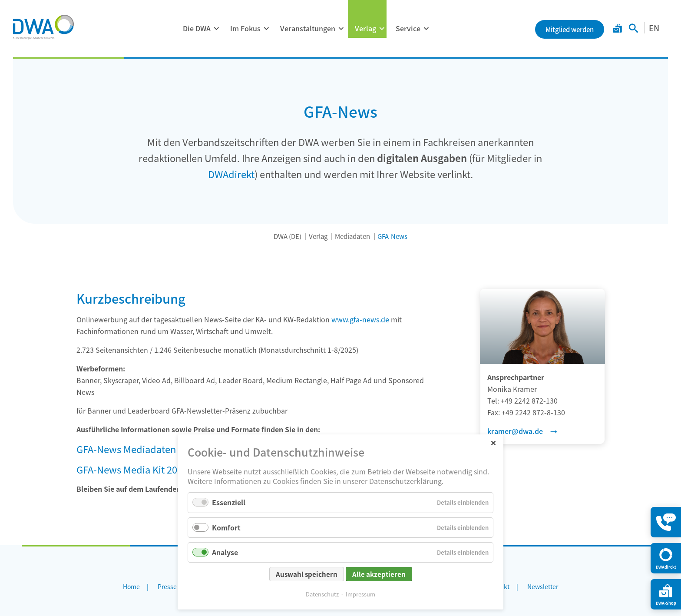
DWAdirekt (231, 174)
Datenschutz (322, 594)
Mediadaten (352, 236)
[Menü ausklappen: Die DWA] (216, 29)
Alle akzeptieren (379, 574)
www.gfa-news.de (360, 319)
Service (408, 28)
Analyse (225, 552)
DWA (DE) (288, 236)
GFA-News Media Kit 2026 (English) (152, 469)
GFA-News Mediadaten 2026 (138, 449)
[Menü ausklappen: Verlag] (382, 29)
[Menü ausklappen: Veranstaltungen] (341, 29)
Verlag (365, 28)
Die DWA (197, 28)
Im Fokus (245, 28)
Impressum (360, 594)
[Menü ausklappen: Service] (426, 29)
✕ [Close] (493, 442)
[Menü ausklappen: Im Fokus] (266, 29)
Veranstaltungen (308, 28)
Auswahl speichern (307, 574)
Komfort (226, 527)
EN (654, 28)
